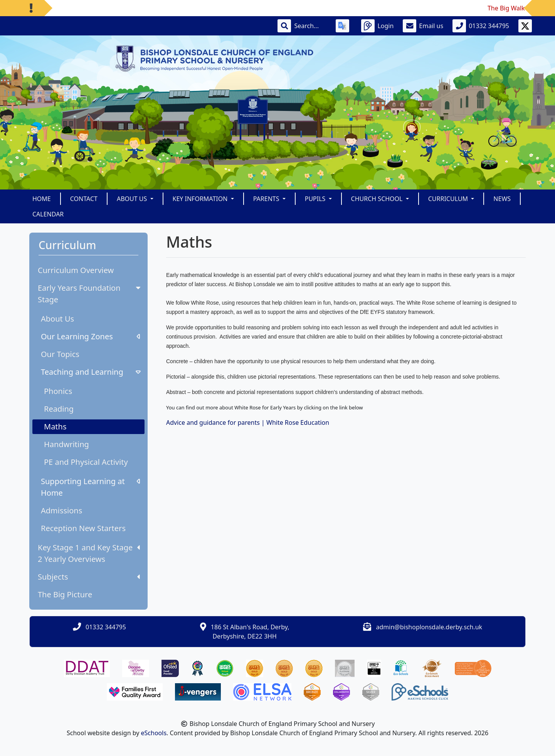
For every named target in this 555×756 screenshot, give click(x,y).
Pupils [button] (316, 199)
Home (42, 199)
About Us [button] (133, 199)
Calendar (48, 214)
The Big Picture (65, 594)
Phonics (58, 391)
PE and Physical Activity (86, 462)
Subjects (89, 577)
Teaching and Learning (92, 372)
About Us (57, 319)
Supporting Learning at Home (90, 487)
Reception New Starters (83, 528)
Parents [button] (267, 199)
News (502, 199)
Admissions (61, 510)
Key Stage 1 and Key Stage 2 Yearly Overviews (89, 553)
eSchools (154, 733)
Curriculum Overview (76, 270)
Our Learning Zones (90, 336)
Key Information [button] (201, 199)
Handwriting (66, 444)
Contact (84, 199)
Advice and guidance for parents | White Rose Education (248, 422)
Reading (59, 409)
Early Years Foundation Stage (90, 294)
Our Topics (60, 354)
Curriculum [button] (449, 199)
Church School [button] (378, 199)
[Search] (310, 26)
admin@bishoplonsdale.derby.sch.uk (429, 627)
